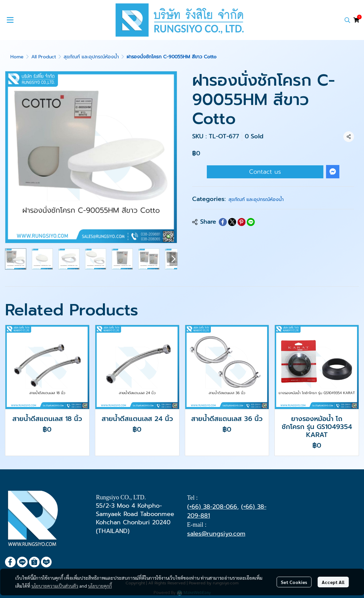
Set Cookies (294, 582)
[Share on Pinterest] (241, 222)
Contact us (265, 172)
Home (17, 57)
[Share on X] (232, 222)
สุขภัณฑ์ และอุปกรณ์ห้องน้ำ (91, 57)
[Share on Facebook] (223, 222)
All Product (44, 57)
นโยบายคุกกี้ (100, 586)
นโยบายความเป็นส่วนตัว (55, 586)
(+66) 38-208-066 (212, 507)
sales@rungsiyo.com (216, 534)
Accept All (333, 582)
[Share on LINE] (251, 222)
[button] (347, 20)
